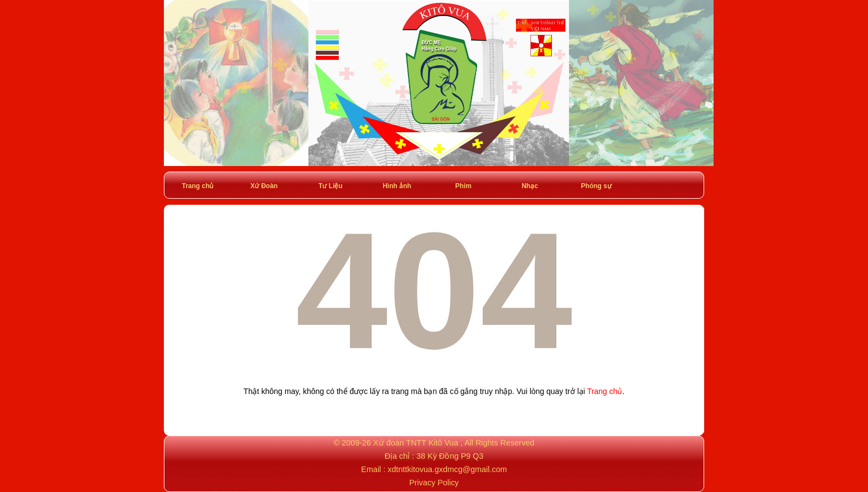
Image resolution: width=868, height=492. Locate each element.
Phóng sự (596, 186)
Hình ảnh (397, 186)
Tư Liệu (330, 186)
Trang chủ (197, 186)
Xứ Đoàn (264, 186)
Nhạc (530, 186)
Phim (463, 186)
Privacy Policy (434, 483)
